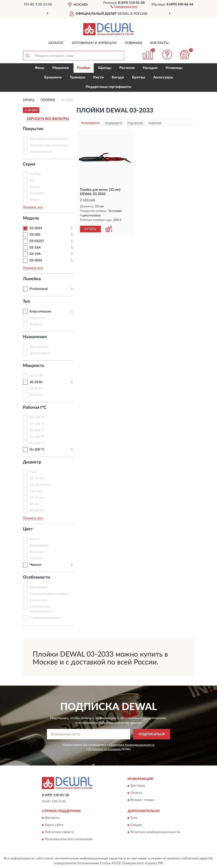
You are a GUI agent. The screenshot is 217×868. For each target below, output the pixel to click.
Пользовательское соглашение (69, 839)
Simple (35, 200)
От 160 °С (37, 437)
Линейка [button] (32, 279)
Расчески (127, 68)
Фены (39, 68)
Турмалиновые (41, 152)
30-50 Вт (36, 382)
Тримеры (77, 77)
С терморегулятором (46, 618)
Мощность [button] (34, 366)
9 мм (33, 472)
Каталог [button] (56, 43)
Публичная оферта (59, 832)
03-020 (35, 235)
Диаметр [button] (32, 462)
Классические (40, 312)
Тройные (36, 324)
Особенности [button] (36, 577)
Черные (35, 565)
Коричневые (39, 546)
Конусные (37, 318)
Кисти (99, 77)
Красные (36, 552)
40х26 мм (37, 511)
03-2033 (36, 228)
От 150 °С (37, 430)
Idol (32, 180)
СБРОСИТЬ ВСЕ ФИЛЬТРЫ (48, 119)
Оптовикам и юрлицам (94, 43)
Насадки (150, 68)
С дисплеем (39, 600)
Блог (134, 818)
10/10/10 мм (40, 485)
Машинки (61, 68)
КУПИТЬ (90, 229)
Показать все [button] (33, 207)
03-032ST (37, 241)
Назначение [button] (35, 337)
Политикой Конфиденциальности (132, 745)
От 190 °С (37, 443)
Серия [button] (29, 164)
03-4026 (36, 260)
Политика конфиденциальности (155, 832)
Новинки (133, 43)
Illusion (35, 187)
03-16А (35, 248)
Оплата (136, 793)
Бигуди (118, 77)
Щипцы (105, 68)
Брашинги (53, 77)
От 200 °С (37, 450)
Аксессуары (163, 77)
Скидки (136, 825)
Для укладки (39, 353)
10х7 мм (36, 491)
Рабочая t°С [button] (35, 408)
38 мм (34, 504)
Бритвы (139, 77)
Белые (34, 539)
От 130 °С (37, 424)
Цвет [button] (28, 529)
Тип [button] (26, 302)
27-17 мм (37, 498)
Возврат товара (142, 800)
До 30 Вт (36, 376)
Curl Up (35, 174)
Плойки (84, 68)
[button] (124, 6)
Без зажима (38, 587)
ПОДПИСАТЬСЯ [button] (152, 734)
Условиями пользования (104, 749)
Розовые (36, 558)
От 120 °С (37, 418)
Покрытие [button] (33, 129)
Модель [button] (31, 218)
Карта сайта (54, 825)
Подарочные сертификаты (108, 87)
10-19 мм (37, 478)
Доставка (138, 786)
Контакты (159, 43)
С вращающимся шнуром (49, 594)
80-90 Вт (36, 395)
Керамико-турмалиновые (49, 139)
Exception (37, 193)
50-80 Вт (36, 389)
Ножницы (174, 68)
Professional (39, 289)
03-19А (35, 254)
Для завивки (39, 347)
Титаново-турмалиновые (49, 145)
